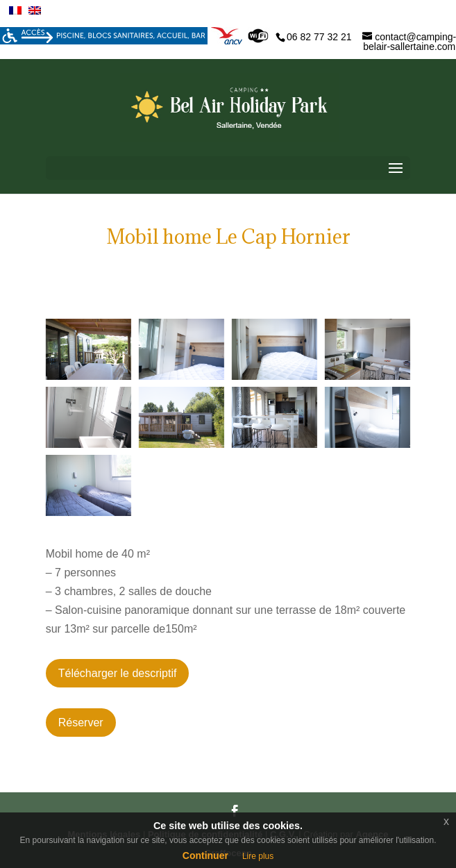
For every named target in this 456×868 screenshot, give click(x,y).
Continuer (205, 856)
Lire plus (258, 856)
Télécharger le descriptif (118, 673)
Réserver (81, 723)
